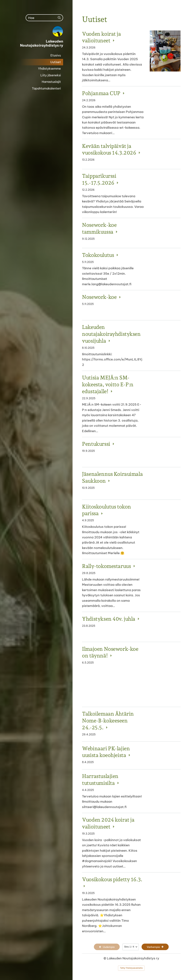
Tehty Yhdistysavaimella (131, 968)
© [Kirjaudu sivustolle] (105, 958)
